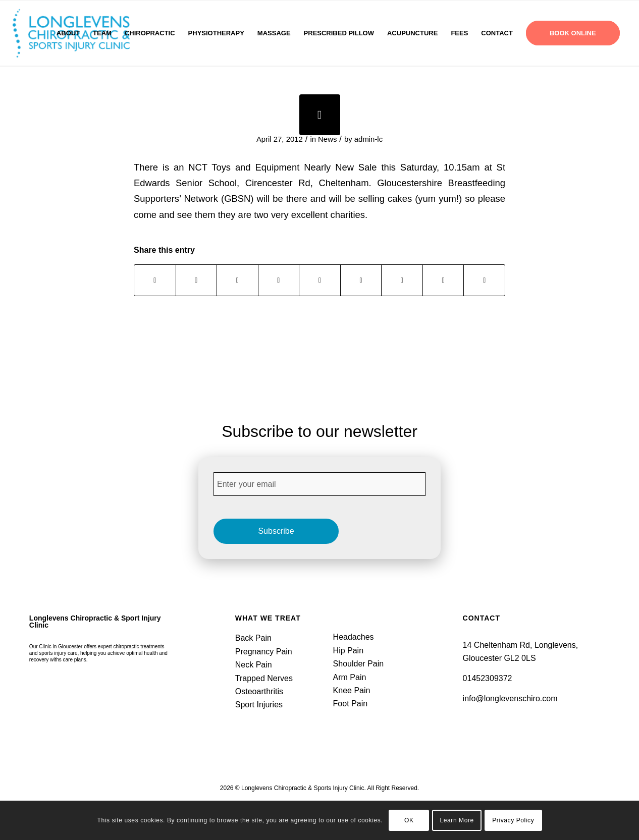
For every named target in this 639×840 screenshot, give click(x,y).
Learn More (457, 820)
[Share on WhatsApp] (237, 280)
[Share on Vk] (402, 280)
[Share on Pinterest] (279, 280)
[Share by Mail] (484, 280)
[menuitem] (68, 33)
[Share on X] (197, 280)
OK (409, 820)
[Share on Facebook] (155, 280)
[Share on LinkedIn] (320, 280)
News (327, 139)
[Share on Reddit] (443, 280)
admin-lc (368, 139)
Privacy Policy (513, 820)
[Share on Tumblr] (361, 280)
